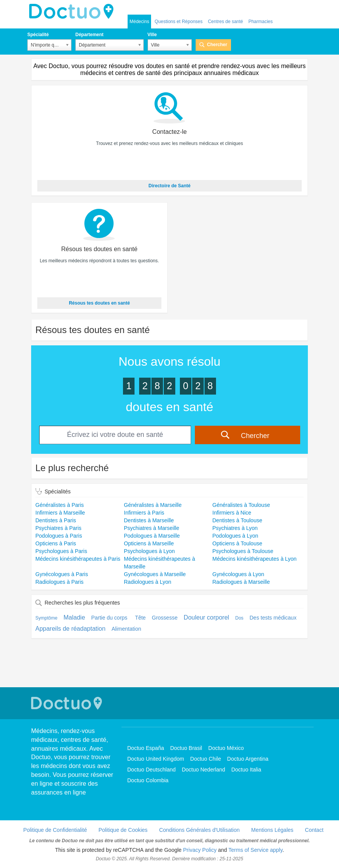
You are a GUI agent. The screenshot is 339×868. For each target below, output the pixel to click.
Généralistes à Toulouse (241, 505)
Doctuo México (226, 748)
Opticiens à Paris (56, 543)
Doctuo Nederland (204, 770)
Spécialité (38, 35)
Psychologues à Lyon (149, 551)
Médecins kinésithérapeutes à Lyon (255, 559)
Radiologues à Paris (59, 582)
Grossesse (165, 618)
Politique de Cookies (123, 830)
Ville (152, 35)
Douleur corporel (206, 617)
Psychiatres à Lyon (235, 528)
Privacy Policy (200, 850)
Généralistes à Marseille (153, 505)
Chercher (217, 45)
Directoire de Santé (169, 186)
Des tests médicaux (273, 618)
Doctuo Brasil (186, 748)
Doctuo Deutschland (151, 770)
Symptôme (46, 618)
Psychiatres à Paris (58, 528)
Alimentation (126, 629)
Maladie (74, 617)
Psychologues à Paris (61, 551)
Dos (239, 618)
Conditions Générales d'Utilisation (199, 830)
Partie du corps (110, 618)
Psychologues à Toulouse (243, 551)
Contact (314, 830)
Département (89, 35)
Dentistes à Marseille (149, 520)
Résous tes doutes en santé (99, 303)
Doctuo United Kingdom (156, 759)
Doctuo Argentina (248, 759)
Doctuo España (146, 748)
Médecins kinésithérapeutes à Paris (78, 559)
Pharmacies (260, 22)
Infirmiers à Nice (232, 513)
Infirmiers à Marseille (60, 513)
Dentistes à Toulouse (238, 520)
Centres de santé (225, 22)
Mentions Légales (273, 830)
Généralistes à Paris (60, 505)
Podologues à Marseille (152, 536)
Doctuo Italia (246, 770)
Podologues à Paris (59, 536)
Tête (140, 618)
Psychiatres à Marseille (151, 528)
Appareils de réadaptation (70, 629)
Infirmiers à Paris (144, 513)
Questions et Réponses (179, 22)
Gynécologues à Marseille (155, 574)
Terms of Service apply (255, 850)
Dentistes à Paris (56, 520)
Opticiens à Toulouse (238, 543)
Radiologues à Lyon (147, 582)
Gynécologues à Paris (62, 574)
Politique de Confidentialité (55, 830)
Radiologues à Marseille (241, 582)
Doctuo (73, 12)
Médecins (139, 22)
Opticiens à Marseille (149, 543)
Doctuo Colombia (148, 780)
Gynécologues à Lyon (238, 574)
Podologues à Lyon (235, 536)
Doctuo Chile (206, 759)
